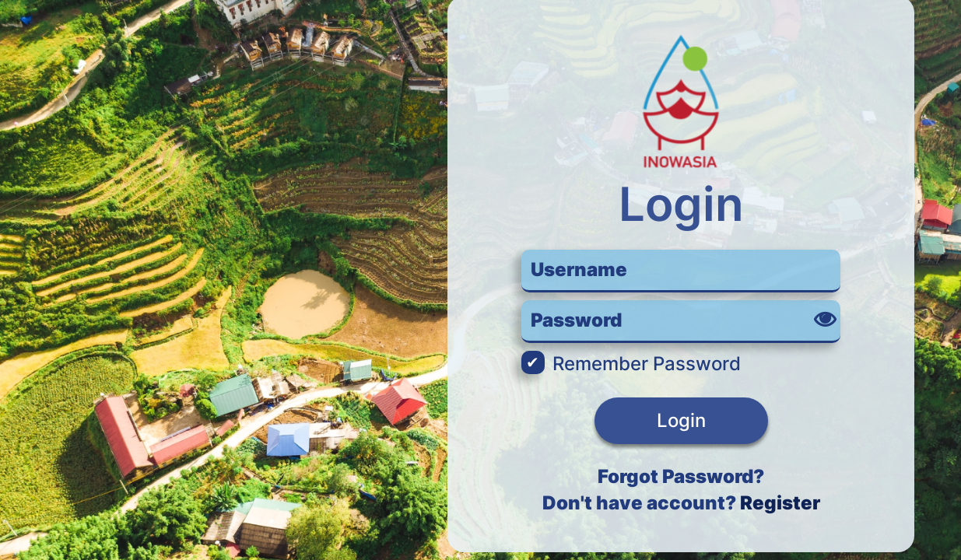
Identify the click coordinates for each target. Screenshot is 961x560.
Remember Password (631, 364)
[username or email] (681, 271)
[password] (681, 322)
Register (780, 503)
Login (681, 420)
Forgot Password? (681, 476)
